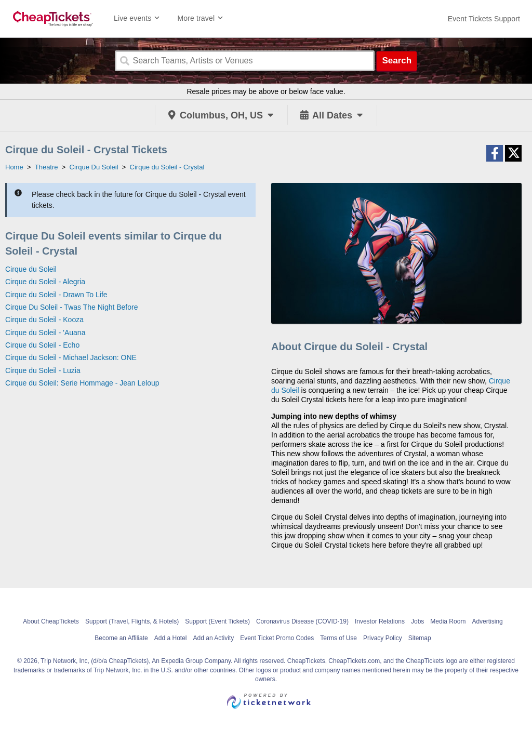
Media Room (448, 621)
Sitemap (420, 638)
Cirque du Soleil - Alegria (45, 282)
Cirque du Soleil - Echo (42, 345)
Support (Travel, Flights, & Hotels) (132, 621)
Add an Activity (214, 638)
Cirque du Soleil (31, 269)
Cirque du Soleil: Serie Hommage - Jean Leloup (82, 383)
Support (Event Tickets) (217, 621)
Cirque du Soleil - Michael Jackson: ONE (71, 357)
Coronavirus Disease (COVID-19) (302, 621)
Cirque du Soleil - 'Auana (45, 333)
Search (397, 61)
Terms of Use (338, 638)
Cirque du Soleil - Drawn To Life (56, 295)
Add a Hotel (171, 638)
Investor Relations (380, 621)
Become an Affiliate (121, 638)
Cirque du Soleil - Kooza (44, 320)
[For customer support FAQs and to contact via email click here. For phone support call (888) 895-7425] (484, 19)
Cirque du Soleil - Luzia (43, 370)
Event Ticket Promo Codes (277, 638)
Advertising (487, 621)
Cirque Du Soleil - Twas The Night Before (72, 307)
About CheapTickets (51, 621)
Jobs (417, 621)
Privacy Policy (383, 638)
